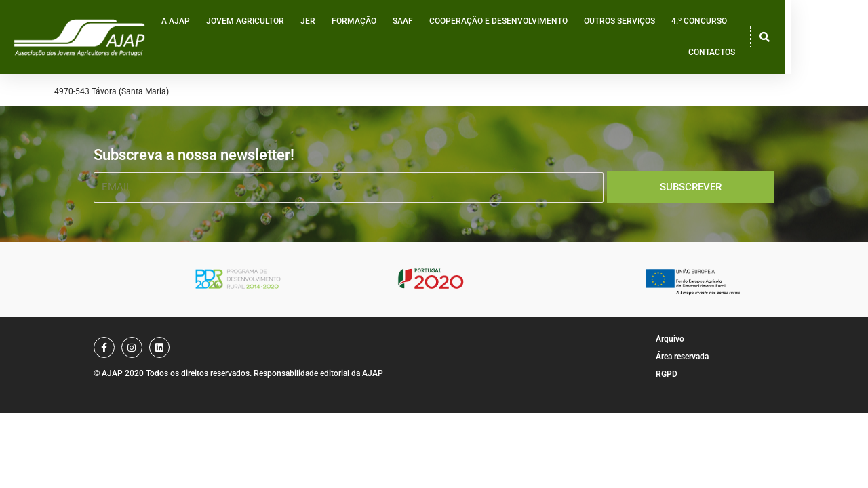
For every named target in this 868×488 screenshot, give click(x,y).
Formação (372, 39)
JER (325, 39)
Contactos (784, 39)
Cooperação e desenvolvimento (516, 39)
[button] (840, 39)
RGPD (667, 374)
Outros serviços (637, 39)
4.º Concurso (717, 39)
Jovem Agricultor (263, 39)
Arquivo (670, 339)
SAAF (420, 39)
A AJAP (193, 39)
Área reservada (682, 357)
